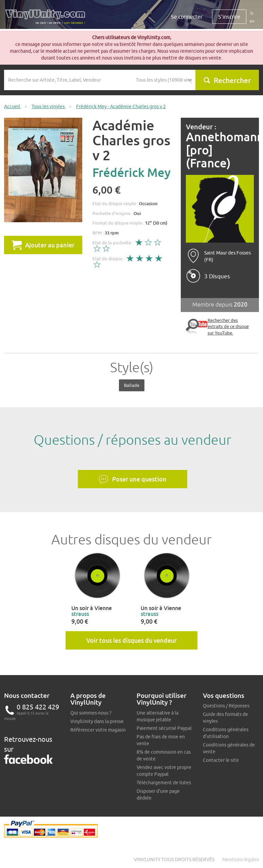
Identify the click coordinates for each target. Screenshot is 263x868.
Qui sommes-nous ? (91, 713)
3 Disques (217, 276)
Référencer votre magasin (98, 730)
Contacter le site (221, 760)
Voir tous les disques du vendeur (131, 640)
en (252, 21)
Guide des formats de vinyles (225, 718)
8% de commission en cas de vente (164, 755)
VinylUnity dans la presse (97, 721)
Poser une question (133, 479)
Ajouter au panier (43, 245)
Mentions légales (241, 859)
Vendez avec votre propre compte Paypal (164, 771)
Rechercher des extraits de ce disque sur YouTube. (228, 326)
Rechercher (227, 80)
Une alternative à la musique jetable (157, 716)
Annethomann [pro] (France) (220, 150)
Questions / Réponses (226, 706)
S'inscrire (229, 17)
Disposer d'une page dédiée (158, 795)
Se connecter (187, 17)
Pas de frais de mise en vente (161, 740)
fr (252, 13)
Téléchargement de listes (164, 783)
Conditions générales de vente (229, 748)
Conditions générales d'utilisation (226, 733)
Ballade (132, 385)
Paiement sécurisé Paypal (164, 728)
